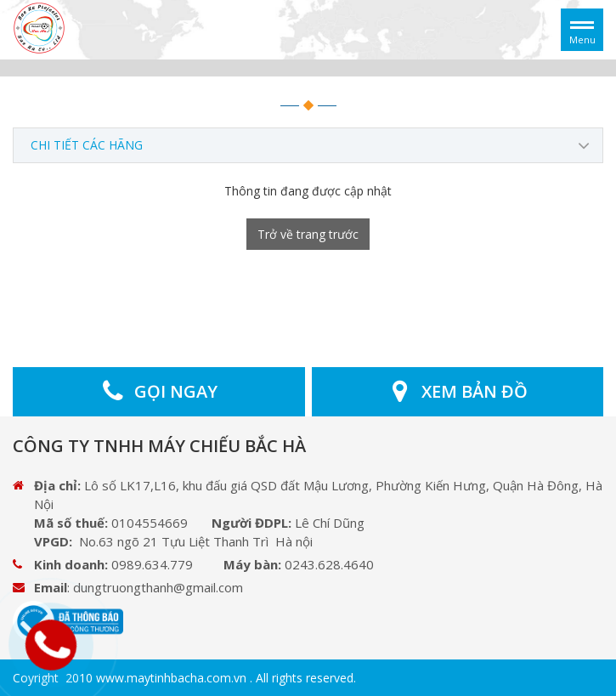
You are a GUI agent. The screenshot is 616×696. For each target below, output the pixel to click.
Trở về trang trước (308, 234)
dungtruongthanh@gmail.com (158, 587)
